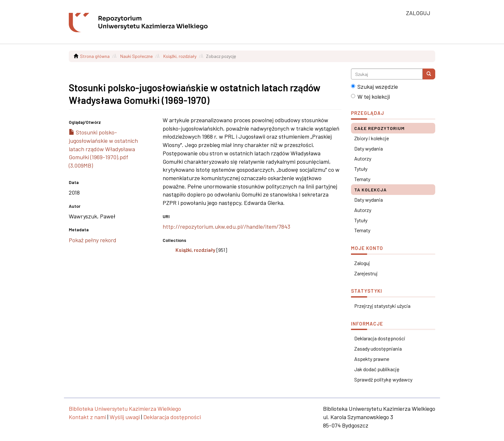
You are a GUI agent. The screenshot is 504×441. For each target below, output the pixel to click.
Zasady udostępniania (378, 349)
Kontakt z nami (87, 417)
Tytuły (361, 169)
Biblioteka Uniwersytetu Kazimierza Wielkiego (125, 409)
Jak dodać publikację (377, 369)
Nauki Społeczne (136, 56)
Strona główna (95, 56)
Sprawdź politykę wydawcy (383, 379)
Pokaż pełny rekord (93, 240)
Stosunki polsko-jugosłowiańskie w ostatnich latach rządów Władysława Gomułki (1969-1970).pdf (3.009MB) (103, 149)
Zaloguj (362, 263)
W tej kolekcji (370, 96)
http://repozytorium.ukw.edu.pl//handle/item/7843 (226, 226)
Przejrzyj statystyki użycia (382, 306)
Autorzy (363, 158)
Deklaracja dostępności (380, 338)
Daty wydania (369, 148)
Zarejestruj (366, 273)
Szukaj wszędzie (374, 87)
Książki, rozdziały (180, 56)
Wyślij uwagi (125, 417)
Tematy (362, 179)
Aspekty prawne (372, 359)
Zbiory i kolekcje (372, 138)
